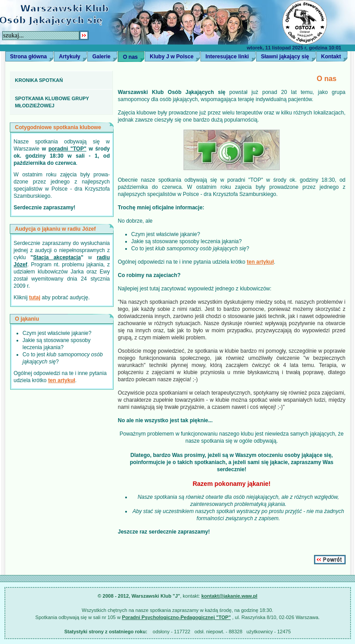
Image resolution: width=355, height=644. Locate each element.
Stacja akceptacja (57, 257)
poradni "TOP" (67, 149)
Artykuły (69, 57)
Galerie (101, 57)
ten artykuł (62, 380)
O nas (130, 57)
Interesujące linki (227, 57)
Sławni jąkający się (285, 57)
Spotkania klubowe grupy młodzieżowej (52, 102)
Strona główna (29, 57)
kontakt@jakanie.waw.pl (229, 596)
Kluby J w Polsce (171, 57)
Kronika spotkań (39, 80)
